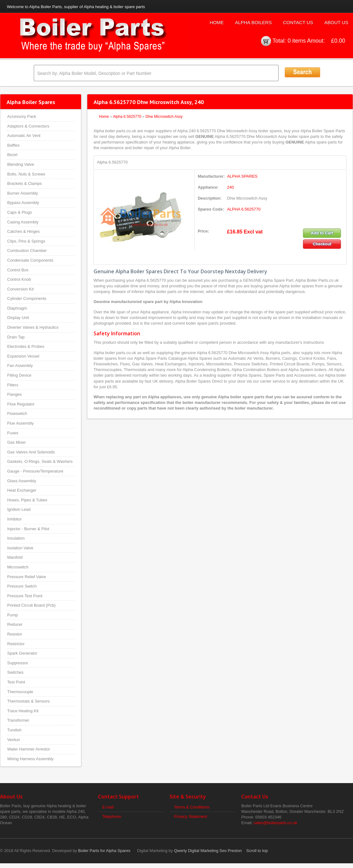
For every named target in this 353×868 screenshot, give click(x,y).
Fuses (13, 433)
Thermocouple (20, 692)
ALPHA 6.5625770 (244, 209)
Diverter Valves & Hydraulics (33, 327)
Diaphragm (17, 308)
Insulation (16, 538)
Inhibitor (14, 519)
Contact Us (298, 22)
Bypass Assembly (23, 203)
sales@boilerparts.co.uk (276, 823)
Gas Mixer (16, 442)
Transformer (18, 720)
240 (230, 187)
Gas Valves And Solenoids (31, 452)
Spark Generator (22, 653)
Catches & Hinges (23, 231)
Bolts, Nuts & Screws (26, 174)
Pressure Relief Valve (27, 577)
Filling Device (19, 375)
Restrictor (16, 644)
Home (217, 22)
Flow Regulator (21, 404)
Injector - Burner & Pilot (28, 529)
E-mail (108, 807)
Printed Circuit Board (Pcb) (31, 605)
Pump (13, 615)
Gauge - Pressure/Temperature (35, 471)
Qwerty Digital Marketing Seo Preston (208, 851)
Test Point (16, 682)
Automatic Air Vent (24, 136)
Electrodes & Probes (26, 346)
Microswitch (18, 567)
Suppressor (18, 663)
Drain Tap (16, 337)
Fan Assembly (20, 366)
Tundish (14, 730)
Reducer (15, 624)
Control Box (18, 270)
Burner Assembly (23, 193)
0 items (297, 41)
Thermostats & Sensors (28, 701)
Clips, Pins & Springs (26, 241)
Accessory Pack (22, 116)
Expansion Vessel (23, 356)
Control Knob (19, 279)
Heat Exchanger (22, 490)
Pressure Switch (22, 586)
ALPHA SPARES (242, 176)
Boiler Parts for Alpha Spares (104, 851)
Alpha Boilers (253, 22)
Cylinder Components (27, 298)
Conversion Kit (20, 289)
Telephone (112, 816)
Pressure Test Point (25, 596)
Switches (15, 672)
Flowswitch (17, 413)
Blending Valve (21, 164)
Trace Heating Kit (23, 711)
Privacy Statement (191, 816)
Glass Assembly (22, 481)
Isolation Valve (20, 548)
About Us (336, 22)
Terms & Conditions (192, 807)
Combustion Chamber (27, 251)
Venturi (13, 740)
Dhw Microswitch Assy (164, 117)
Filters (13, 385)
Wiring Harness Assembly (30, 759)
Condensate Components (30, 260)
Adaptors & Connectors (28, 126)
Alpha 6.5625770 (127, 117)
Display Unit (18, 318)
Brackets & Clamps (25, 183)
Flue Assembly (20, 423)
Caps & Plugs (20, 212)
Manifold (15, 557)
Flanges (14, 394)
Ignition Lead (19, 509)
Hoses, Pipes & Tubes (27, 500)
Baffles (13, 145)
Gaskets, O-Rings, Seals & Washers (40, 461)
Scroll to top (257, 851)
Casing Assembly (23, 222)
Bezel (12, 155)
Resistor (15, 634)
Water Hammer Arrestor (29, 749)
